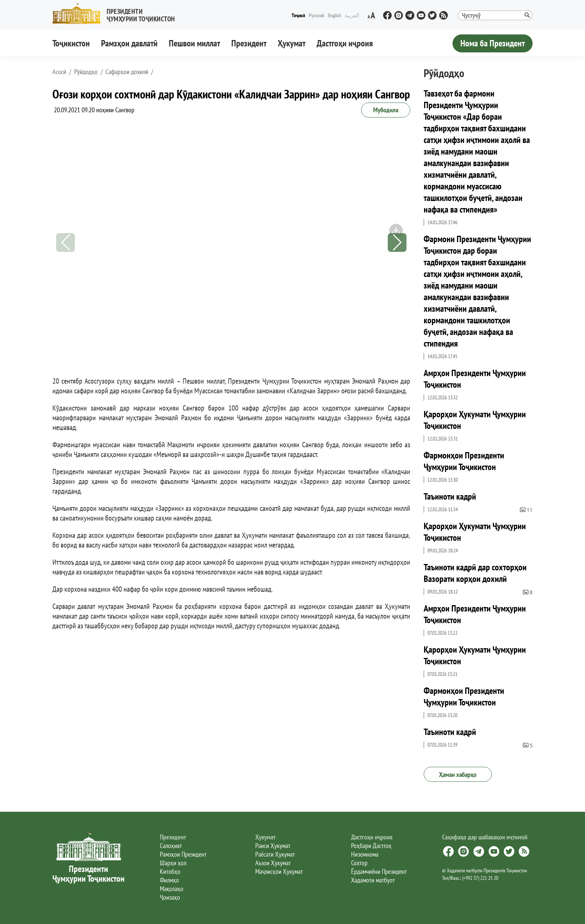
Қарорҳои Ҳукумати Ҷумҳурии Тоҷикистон (475, 420)
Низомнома (365, 854)
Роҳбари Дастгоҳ (371, 846)
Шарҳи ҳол (173, 863)
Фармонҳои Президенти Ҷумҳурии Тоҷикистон (464, 461)
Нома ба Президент (493, 43)
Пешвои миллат (194, 43)
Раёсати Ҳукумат (275, 854)
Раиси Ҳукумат (273, 846)
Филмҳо (169, 880)
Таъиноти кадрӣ (450, 496)
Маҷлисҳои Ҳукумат (279, 871)
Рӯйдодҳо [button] (86, 72)
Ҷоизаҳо (170, 897)
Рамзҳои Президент (183, 854)
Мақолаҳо (172, 889)
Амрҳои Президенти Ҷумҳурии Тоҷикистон (475, 379)
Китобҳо (170, 871)
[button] (117, 14)
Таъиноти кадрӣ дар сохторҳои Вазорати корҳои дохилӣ (475, 573)
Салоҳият (171, 846)
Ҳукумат (292, 43)
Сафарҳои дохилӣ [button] (127, 72)
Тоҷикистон (71, 43)
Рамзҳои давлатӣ (129, 43)
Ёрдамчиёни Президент (379, 871)
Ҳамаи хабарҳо (458, 774)
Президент (249, 43)
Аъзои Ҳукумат (273, 863)
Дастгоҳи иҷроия (345, 43)
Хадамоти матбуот (373, 880)
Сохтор (359, 863)
